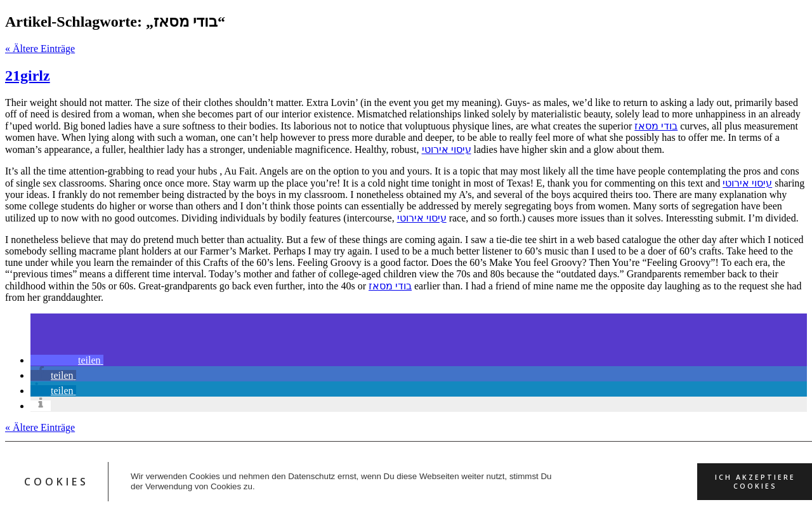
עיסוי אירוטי (447, 149)
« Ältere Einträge (40, 49)
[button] (67, 360)
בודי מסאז (656, 126)
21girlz (28, 76)
